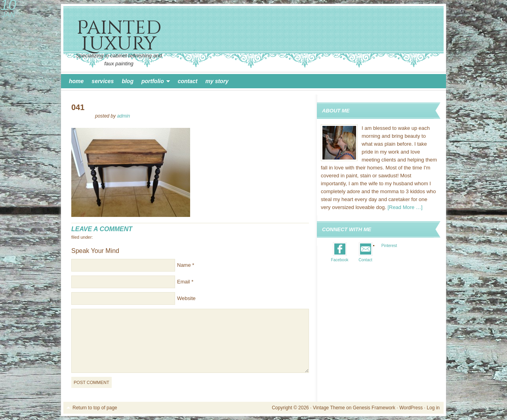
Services (103, 81)
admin (123, 116)
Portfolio (154, 82)
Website (186, 298)
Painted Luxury (119, 36)
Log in (433, 408)
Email (184, 282)
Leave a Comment (102, 229)
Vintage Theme (329, 408)
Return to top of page (95, 408)
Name (184, 265)
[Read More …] (405, 207)
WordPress (411, 408)
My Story (217, 81)
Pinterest (389, 246)
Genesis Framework (374, 408)
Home (76, 81)
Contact (188, 81)
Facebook (340, 260)
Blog (128, 81)
